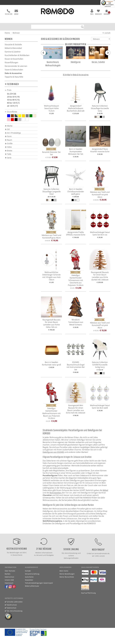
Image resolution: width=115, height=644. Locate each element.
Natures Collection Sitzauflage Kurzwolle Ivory (100, 108)
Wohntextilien (56, 493)
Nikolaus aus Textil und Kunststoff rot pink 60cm (100, 195)
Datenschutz (9, 577)
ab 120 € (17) (12, 106)
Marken (8, 574)
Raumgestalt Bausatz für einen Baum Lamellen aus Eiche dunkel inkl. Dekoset (100, 276)
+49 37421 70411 (8, 12)
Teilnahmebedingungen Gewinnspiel (39, 583)
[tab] (21, 90)
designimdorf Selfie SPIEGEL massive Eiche (76, 233)
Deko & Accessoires (13, 73)
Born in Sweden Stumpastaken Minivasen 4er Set (76, 151)
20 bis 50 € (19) (13, 97)
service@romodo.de (102, 553)
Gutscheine (29, 577)
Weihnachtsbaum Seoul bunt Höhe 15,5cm (51, 108)
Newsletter (29, 580)
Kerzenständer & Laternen (16, 66)
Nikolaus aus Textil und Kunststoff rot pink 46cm (100, 325)
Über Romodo (10, 571)
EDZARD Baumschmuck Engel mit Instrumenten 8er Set (76, 366)
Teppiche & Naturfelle (14, 77)
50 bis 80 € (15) (13, 100)
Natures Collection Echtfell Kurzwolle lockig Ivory (100, 365)
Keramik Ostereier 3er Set (51, 153)
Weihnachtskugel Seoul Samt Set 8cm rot (100, 233)
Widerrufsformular (32, 586)
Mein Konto (64, 571)
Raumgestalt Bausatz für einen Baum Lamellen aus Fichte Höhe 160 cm (51, 323)
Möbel (105, 490)
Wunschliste (98, 12)
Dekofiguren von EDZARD (53, 452)
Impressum (9, 583)
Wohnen (16, 33)
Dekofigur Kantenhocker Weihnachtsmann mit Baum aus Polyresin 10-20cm (51, 413)
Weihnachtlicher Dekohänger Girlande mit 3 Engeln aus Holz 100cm (51, 276)
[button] (107, 13)
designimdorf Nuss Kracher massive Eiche (100, 150)
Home (7, 33)
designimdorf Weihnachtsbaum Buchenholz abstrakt (76, 108)
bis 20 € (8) (12, 94)
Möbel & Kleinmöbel (13, 48)
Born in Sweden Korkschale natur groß (51, 363)
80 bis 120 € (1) (13, 103)
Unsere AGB (9, 580)
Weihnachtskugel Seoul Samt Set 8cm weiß (100, 407)
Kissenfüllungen (11, 62)
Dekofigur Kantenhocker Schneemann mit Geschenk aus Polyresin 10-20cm (76, 280)
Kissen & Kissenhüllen (14, 59)
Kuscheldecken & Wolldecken (17, 55)
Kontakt (16, 12)
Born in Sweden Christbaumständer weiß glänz (76, 192)
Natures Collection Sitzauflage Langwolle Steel (51, 192)
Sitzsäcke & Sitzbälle (13, 45)
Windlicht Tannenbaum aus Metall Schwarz (76, 322)
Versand (39, 555)
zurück (107, 33)
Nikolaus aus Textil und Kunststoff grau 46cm (51, 236)
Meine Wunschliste (67, 577)
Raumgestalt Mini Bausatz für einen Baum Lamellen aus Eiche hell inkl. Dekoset (76, 409)
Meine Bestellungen (67, 574)
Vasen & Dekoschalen (14, 70)
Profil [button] (92, 12)
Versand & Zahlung (32, 574)
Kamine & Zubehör (13, 52)
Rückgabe (50, 555)
